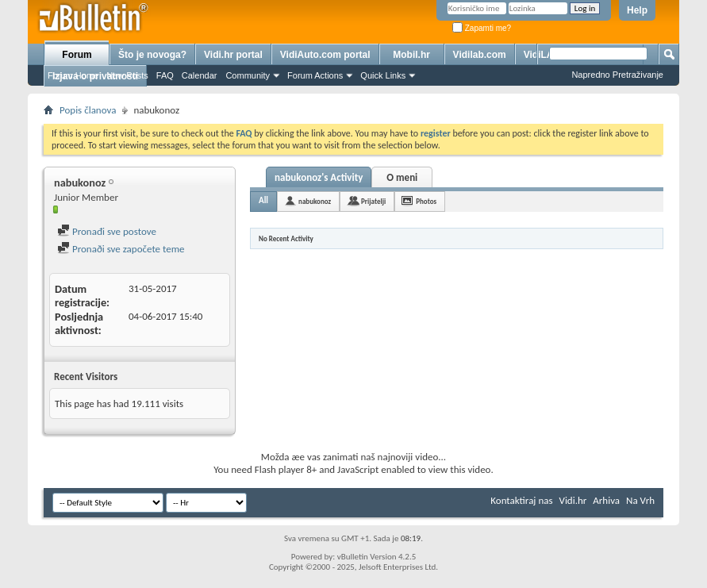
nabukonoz (315, 201)
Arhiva (606, 500)
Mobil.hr (411, 55)
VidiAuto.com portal (325, 55)
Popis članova (88, 110)
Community (248, 75)
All (263, 200)
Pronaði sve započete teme (121, 249)
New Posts (127, 75)
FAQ (165, 75)
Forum (77, 55)
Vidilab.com (480, 55)
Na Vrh (640, 500)
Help (637, 10)
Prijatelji (373, 201)
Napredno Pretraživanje (617, 75)
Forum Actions (315, 75)
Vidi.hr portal (233, 55)
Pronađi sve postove (107, 231)
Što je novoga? (152, 55)
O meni (402, 177)
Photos (426, 201)
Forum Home (73, 75)
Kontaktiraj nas (521, 500)
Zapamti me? (482, 28)
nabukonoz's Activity (319, 177)
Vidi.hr (573, 500)
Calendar (200, 75)
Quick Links (383, 75)
